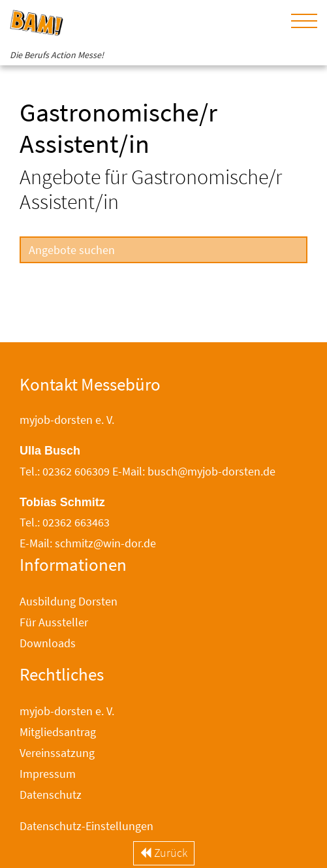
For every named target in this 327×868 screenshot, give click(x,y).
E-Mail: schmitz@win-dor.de (88, 543)
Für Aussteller (54, 622)
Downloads (48, 643)
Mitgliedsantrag (58, 732)
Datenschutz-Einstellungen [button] (86, 826)
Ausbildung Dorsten (69, 601)
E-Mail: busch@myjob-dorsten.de (194, 471)
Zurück (164, 853)
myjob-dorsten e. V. (67, 711)
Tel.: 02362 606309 (65, 471)
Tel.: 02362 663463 (65, 522)
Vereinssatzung (57, 753)
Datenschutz (51, 795)
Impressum (48, 774)
